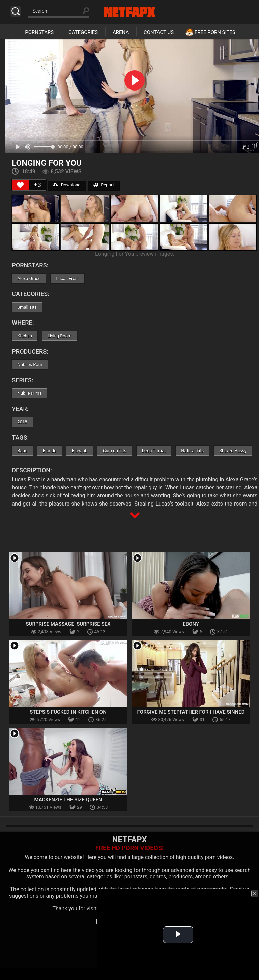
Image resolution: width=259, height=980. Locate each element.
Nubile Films (29, 393)
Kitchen (25, 336)
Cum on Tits (115, 451)
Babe (22, 451)
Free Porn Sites (215, 32)
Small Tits (27, 307)
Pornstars (39, 32)
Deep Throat (154, 451)
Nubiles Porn (30, 365)
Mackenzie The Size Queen (68, 800)
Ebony (191, 624)
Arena (121, 32)
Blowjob (80, 451)
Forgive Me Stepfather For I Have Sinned (191, 712)
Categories (83, 32)
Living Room (60, 336)
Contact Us (159, 32)
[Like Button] (20, 185)
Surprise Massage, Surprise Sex (68, 624)
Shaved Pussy (233, 451)
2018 (22, 422)
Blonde (50, 451)
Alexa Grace (29, 278)
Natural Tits (192, 451)
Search (16, 11)
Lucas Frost (67, 278)
